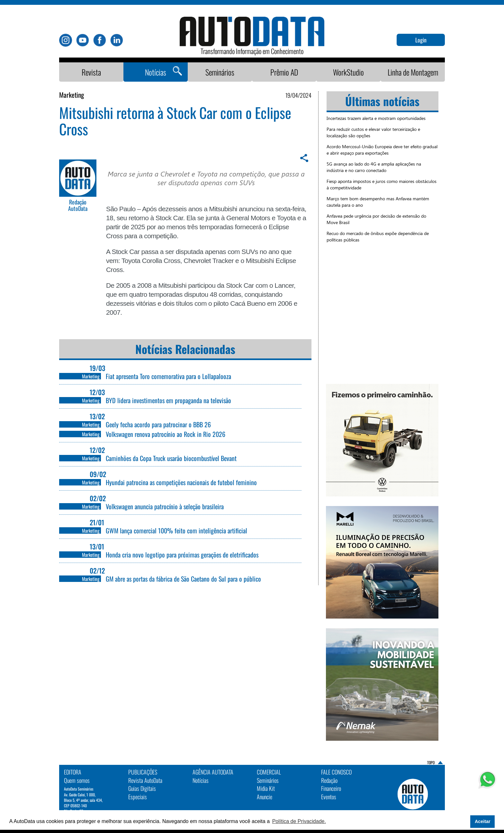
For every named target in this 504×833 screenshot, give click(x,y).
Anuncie (265, 797)
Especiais (138, 797)
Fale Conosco (336, 772)
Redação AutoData (78, 205)
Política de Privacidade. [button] (299, 821)
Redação (329, 780)
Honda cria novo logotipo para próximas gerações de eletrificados (182, 555)
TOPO (431, 762)
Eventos (329, 797)
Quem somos (77, 780)
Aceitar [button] (483, 821)
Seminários (220, 72)
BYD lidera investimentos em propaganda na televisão (168, 400)
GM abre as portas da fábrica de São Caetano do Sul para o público (183, 579)
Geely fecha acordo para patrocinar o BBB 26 (158, 424)
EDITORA (73, 772)
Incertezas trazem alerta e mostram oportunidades (376, 118)
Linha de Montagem (413, 72)
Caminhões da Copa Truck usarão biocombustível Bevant (171, 458)
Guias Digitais (142, 788)
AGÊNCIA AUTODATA (213, 772)
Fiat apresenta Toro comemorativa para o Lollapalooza (168, 376)
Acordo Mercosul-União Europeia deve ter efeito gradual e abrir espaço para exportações (382, 150)
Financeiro (331, 788)
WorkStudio (348, 72)
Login (421, 40)
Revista (91, 72)
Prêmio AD (284, 72)
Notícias (156, 72)
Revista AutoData (145, 780)
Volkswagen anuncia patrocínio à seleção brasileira (165, 506)
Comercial (269, 772)
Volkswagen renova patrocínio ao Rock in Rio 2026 (166, 434)
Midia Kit (266, 788)
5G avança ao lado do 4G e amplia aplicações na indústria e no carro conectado (374, 167)
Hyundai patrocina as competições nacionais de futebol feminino (181, 482)
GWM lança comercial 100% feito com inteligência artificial (176, 530)
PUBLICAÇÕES (143, 772)
